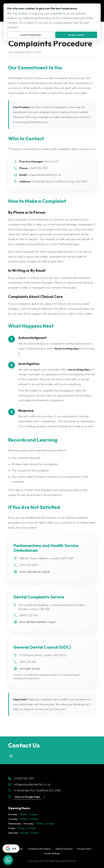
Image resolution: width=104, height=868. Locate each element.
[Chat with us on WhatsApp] (8, 860)
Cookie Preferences (30, 35)
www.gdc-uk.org (29, 668)
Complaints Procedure (39, 849)
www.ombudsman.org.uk (34, 572)
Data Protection (64, 849)
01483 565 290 (21, 778)
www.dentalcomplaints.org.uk (37, 622)
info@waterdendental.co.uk (29, 784)
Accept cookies (76, 35)
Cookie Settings (52, 853)
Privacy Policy (84, 849)
